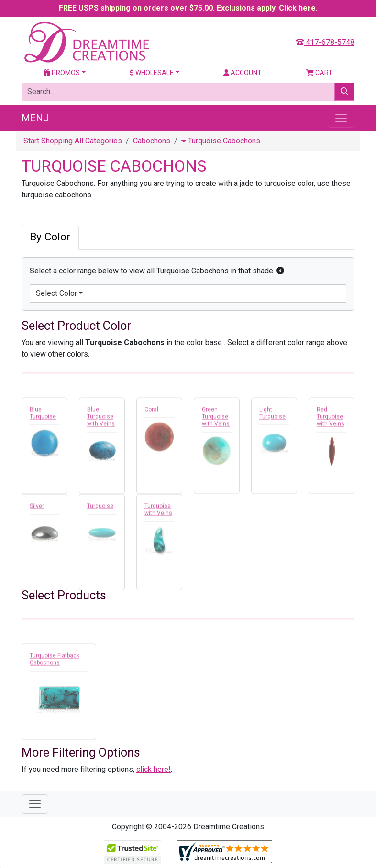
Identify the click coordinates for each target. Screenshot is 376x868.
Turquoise (100, 508)
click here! (154, 769)
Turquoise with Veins (158, 511)
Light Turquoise (272, 415)
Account (243, 73)
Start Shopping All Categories (73, 141)
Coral (151, 411)
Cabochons (152, 141)
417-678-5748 (325, 42)
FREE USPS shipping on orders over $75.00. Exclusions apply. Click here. (188, 8)
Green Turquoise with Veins (216, 418)
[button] (280, 271)
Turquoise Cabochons (221, 141)
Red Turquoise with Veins (331, 418)
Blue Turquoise (43, 415)
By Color (50, 237)
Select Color (56, 293)
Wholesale (152, 73)
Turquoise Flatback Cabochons (55, 661)
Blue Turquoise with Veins (101, 418)
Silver (37, 508)
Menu (35, 118)
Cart (319, 73)
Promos (62, 73)
